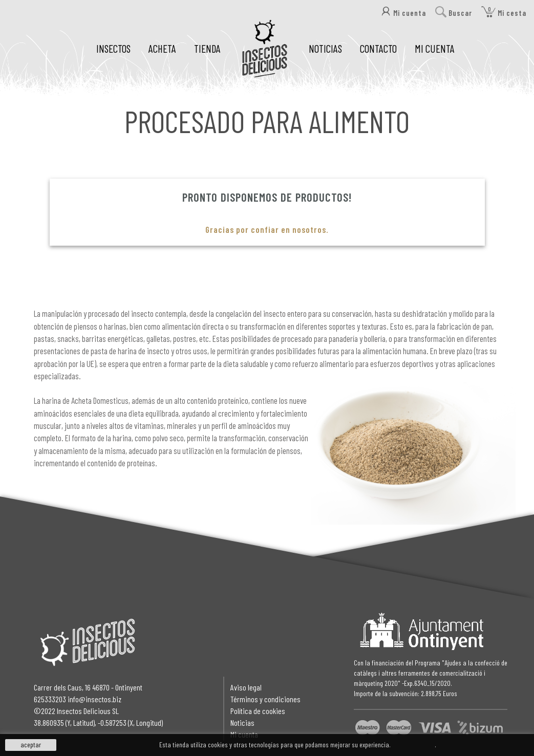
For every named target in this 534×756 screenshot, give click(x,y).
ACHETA (162, 48)
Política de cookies (258, 711)
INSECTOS (113, 48)
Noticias (242, 722)
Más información (413, 744)
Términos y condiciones (265, 699)
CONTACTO (378, 48)
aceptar (31, 744)
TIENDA (207, 48)
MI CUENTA (435, 48)
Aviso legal (246, 687)
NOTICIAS (325, 48)
